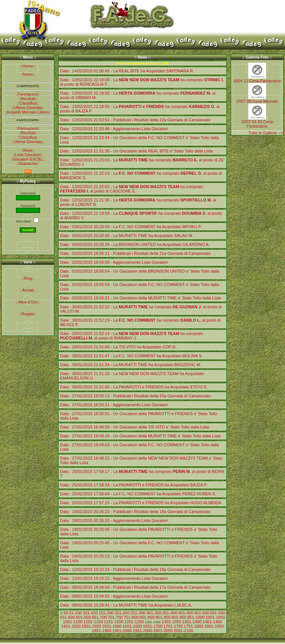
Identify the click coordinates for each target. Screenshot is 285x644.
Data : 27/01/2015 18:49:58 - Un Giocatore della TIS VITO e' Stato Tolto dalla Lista (135, 427)
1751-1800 (194, 626)
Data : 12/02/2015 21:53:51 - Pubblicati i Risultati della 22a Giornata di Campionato (135, 120)
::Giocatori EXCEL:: (28, 159)
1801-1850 (214, 626)
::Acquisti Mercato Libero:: (28, 112)
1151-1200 (114, 622)
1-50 (64, 613)
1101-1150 (93, 622)
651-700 (99, 617)
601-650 (83, 617)
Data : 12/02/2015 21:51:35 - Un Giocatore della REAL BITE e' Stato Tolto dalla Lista (137, 151)
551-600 (68, 617)
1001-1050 (215, 617)
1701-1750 (173, 626)
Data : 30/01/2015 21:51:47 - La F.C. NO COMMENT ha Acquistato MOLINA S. (131, 356)
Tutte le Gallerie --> (266, 133)
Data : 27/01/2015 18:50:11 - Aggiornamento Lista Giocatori (114, 405)
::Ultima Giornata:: (28, 108)
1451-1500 (71, 626)
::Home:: (28, 66)
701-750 (115, 617)
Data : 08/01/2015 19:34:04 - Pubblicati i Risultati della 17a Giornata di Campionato (135, 587)
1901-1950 (122, 631)
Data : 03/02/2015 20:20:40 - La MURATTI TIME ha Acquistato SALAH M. (127, 236)
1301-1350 (172, 622)
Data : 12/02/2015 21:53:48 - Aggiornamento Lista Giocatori (114, 129)
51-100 (75, 613)
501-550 (217, 613)
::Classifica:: (28, 103)
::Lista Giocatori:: (28, 155)
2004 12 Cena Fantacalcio (257, 81)
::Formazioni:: (28, 94)
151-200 (106, 613)
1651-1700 (153, 626)
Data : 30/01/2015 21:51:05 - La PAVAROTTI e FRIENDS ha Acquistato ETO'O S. (134, 387)
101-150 (90, 613)
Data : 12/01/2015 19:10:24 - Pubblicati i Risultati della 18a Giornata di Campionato (135, 569)
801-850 (147, 617)
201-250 (122, 613)
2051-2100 (184, 631)
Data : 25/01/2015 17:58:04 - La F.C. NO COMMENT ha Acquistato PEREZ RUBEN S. (138, 494)
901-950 (179, 617)
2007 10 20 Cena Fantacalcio (257, 124)
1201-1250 (134, 622)
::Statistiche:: (28, 164)
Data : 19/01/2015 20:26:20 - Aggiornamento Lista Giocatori (114, 520)
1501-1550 (91, 626)
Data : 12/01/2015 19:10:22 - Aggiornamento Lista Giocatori (114, 578)
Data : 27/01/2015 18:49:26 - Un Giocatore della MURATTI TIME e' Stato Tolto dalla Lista (140, 436)
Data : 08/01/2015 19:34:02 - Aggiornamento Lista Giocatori (114, 596)
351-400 (170, 613)
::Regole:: (28, 314)
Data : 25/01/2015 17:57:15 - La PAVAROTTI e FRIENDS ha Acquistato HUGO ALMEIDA (141, 503)
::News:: (28, 74)
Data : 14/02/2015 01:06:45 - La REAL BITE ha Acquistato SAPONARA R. (127, 71)
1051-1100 (73, 622)
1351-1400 (192, 622)
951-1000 (196, 617)
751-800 (131, 617)
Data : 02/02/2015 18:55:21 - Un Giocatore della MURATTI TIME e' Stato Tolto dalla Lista (140, 298)
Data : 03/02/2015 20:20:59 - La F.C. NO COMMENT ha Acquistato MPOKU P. (131, 227)
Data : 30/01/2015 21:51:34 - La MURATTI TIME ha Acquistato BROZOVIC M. (131, 365)
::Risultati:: (28, 99)
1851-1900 (101, 631)
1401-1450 (212, 622)
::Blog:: (28, 278)
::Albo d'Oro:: (28, 302)
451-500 (202, 613)
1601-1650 (132, 626)
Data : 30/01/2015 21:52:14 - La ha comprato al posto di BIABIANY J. (132, 336)
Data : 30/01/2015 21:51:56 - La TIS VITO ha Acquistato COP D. (118, 347)
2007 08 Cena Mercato (257, 101)
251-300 (138, 613)
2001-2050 (163, 631)
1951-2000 (143, 631)
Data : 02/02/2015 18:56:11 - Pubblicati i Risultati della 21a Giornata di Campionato (135, 253)
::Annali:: (28, 290)
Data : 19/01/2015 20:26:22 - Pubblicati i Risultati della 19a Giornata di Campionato (135, 512)
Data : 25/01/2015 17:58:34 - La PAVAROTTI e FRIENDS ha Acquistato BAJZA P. (134, 485)
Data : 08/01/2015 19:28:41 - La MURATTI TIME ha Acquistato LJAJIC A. (126, 605)
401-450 (186, 613)
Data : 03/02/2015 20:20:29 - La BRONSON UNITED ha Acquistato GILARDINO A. (135, 244)
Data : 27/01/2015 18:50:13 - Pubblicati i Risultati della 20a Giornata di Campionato (135, 396)
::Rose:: (28, 150)
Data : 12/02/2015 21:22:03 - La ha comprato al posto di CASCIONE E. (132, 189)
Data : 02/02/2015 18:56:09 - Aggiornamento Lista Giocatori (114, 262)
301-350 (154, 613)
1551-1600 (112, 626)
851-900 (163, 617)
